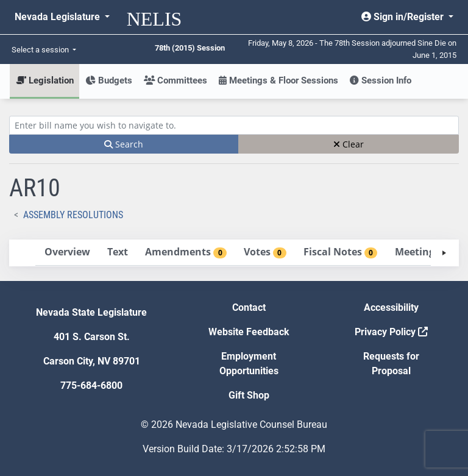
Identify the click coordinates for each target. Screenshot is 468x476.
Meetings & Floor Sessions (278, 80)
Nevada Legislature (58, 17)
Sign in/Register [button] (404, 17)
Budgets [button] (109, 80)
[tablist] (234, 253)
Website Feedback (249, 332)
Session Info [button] (381, 80)
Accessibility (391, 307)
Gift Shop (249, 395)
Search (124, 144)
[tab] (67, 253)
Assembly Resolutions (73, 215)
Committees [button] (175, 80)
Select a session (41, 50)
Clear (349, 144)
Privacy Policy (391, 332)
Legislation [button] (45, 80)
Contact (249, 307)
